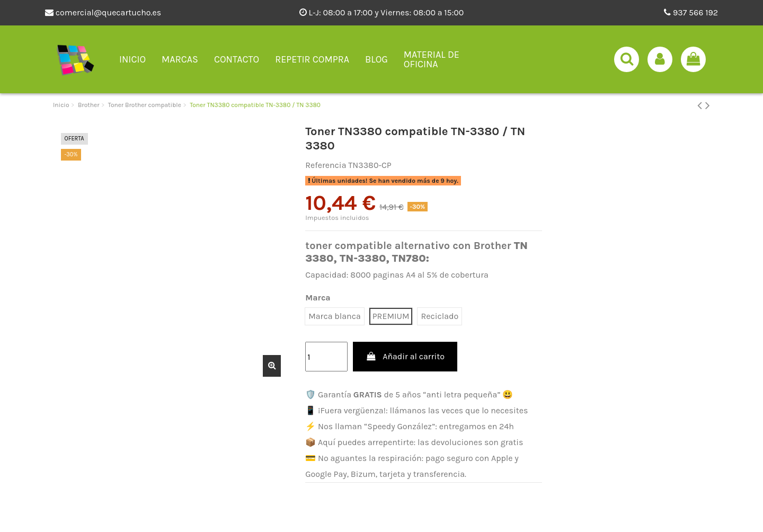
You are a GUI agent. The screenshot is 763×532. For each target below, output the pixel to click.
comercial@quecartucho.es (103, 12)
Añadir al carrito (405, 356)
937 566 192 (691, 12)
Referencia (326, 165)
